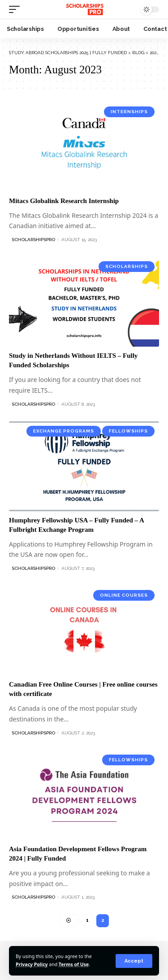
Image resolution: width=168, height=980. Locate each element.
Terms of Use (74, 964)
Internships (129, 112)
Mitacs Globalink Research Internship (64, 201)
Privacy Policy (32, 964)
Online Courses (124, 595)
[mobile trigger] (17, 9)
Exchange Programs (64, 431)
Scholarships (127, 266)
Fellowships (128, 431)
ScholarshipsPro (33, 240)
